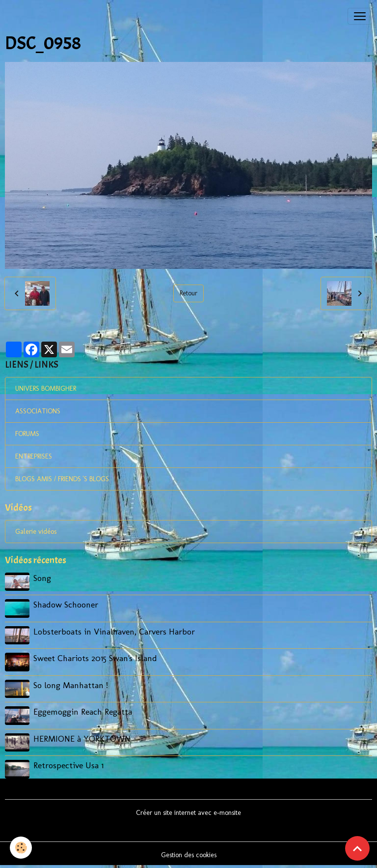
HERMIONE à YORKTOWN (82, 738)
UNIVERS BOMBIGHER (46, 389)
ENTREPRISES (34, 456)
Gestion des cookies (189, 855)
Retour (188, 293)
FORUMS (27, 434)
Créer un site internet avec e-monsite (188, 813)
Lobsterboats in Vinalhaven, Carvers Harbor (114, 631)
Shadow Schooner (66, 604)
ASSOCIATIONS (38, 411)
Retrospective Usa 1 (68, 765)
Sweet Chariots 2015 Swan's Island (95, 658)
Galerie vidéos (36, 532)
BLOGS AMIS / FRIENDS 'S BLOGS (62, 479)
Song (42, 578)
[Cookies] (21, 848)
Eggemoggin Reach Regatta (83, 711)
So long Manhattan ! (71, 685)
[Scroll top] (357, 848)
